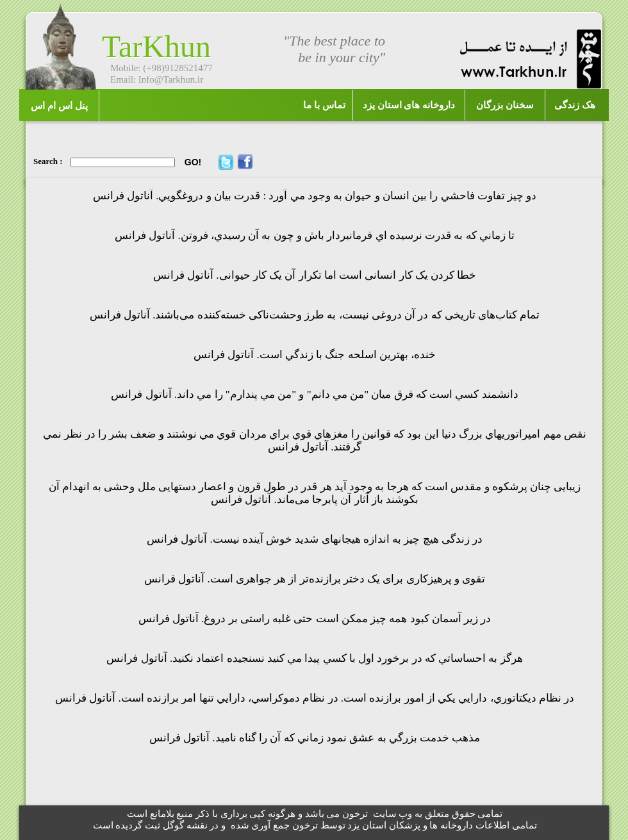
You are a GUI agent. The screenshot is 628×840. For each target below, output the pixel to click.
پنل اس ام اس (59, 106)
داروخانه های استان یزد (409, 105)
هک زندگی (575, 105)
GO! (193, 162)
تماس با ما (324, 105)
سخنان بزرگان (505, 105)
